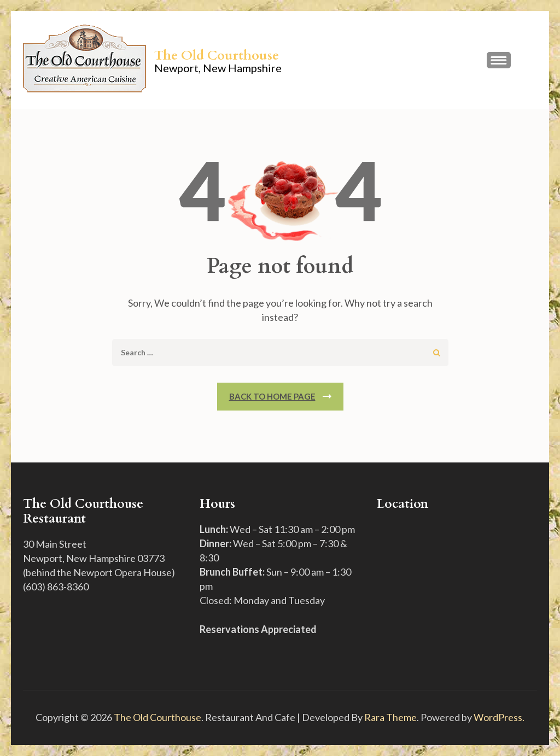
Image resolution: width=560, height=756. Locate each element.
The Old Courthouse (217, 55)
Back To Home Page (272, 396)
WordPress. (499, 717)
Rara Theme (390, 717)
